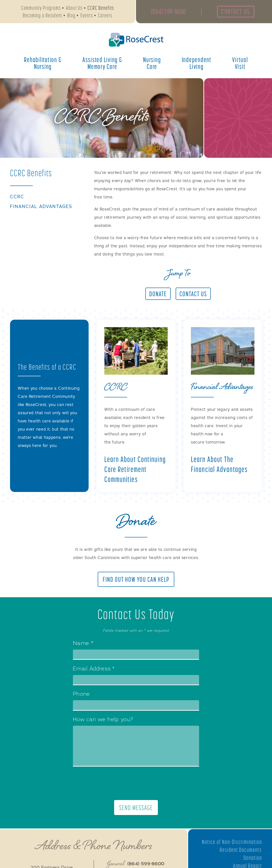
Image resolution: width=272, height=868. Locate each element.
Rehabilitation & (43, 63)
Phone (81, 695)
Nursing (152, 63)
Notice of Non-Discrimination (231, 842)
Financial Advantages (42, 207)
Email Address (94, 669)
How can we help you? (103, 720)
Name (83, 644)
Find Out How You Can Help (136, 579)
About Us (74, 8)
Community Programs (41, 8)
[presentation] (136, 783)
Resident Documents (240, 850)
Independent (197, 63)
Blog (71, 16)
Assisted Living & (102, 63)
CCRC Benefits (101, 8)
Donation (253, 858)
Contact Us (237, 12)
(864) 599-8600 (169, 12)
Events (87, 16)
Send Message (136, 808)
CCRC (17, 197)
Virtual (240, 63)
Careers (105, 16)
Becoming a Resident (42, 16)
